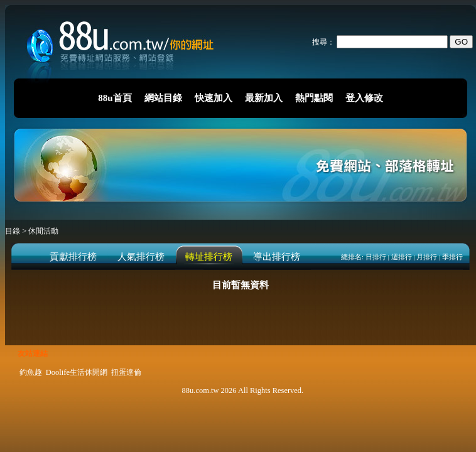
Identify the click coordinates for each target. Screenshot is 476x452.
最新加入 (264, 98)
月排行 (427, 257)
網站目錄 (163, 98)
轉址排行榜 (209, 257)
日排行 (376, 257)
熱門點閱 (314, 98)
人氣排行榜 (141, 257)
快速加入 (214, 98)
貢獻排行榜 (73, 257)
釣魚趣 (31, 372)
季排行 (452, 257)
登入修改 (364, 98)
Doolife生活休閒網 (77, 372)
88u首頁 (115, 98)
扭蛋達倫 (126, 372)
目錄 (14, 231)
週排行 (402, 257)
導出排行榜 (277, 257)
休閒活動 (43, 231)
